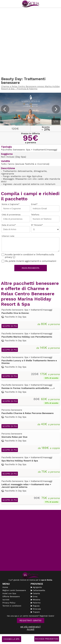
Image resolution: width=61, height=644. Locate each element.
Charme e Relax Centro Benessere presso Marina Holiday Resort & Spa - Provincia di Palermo (30, 88)
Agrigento (37, 587)
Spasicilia (31, 4)
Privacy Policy (9, 603)
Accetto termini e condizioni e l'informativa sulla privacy (28, 256)
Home (5, 587)
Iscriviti (6, 600)
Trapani (36, 612)
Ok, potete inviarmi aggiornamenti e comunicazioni (29, 261)
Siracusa (37, 609)
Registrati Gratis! (30, 620)
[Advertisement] (30, 42)
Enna (35, 597)
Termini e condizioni (12, 606)
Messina (36, 600)
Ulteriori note (31, 243)
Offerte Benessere (11, 597)
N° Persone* (45, 228)
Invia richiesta (31, 268)
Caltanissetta (39, 590)
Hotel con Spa (9, 593)
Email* (45, 207)
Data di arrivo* (16, 228)
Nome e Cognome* (16, 207)
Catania (36, 593)
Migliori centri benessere (14, 590)
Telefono (45, 218)
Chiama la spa (11, 639)
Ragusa (36, 606)
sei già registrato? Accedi (30, 628)
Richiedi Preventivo (47, 639)
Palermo (37, 603)
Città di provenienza (16, 218)
